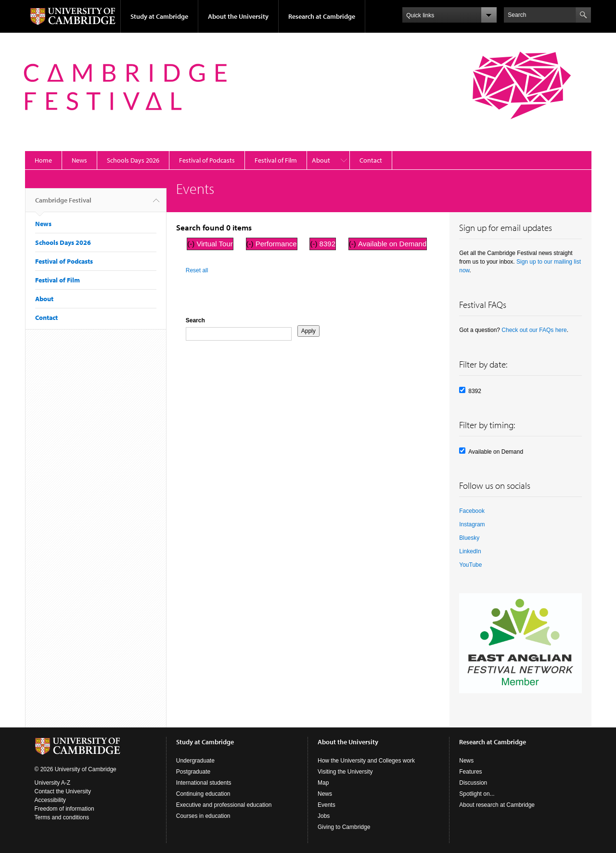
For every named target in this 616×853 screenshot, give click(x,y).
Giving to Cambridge (344, 827)
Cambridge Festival (63, 204)
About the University (238, 16)
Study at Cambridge (159, 16)
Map (323, 783)
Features (470, 772)
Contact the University (63, 791)
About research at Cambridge (497, 805)
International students (204, 783)
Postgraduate (193, 772)
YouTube (470, 565)
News (79, 160)
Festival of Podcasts (207, 160)
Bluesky (469, 538)
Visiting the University (345, 772)
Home (43, 160)
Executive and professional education (224, 805)
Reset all (197, 270)
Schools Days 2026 (133, 160)
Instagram (472, 524)
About (321, 160)
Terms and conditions (62, 817)
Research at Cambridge (322, 16)
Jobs (324, 816)
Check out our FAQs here (534, 330)
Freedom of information (64, 809)
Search (195, 320)
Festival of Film (276, 160)
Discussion (473, 783)
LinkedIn (470, 551)
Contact (371, 160)
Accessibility (50, 800)
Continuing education (203, 794)
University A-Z (53, 783)
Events (327, 805)
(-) (192, 244)
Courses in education (203, 816)
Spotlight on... (477, 794)
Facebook (472, 511)
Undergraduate (195, 761)
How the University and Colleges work (366, 761)
